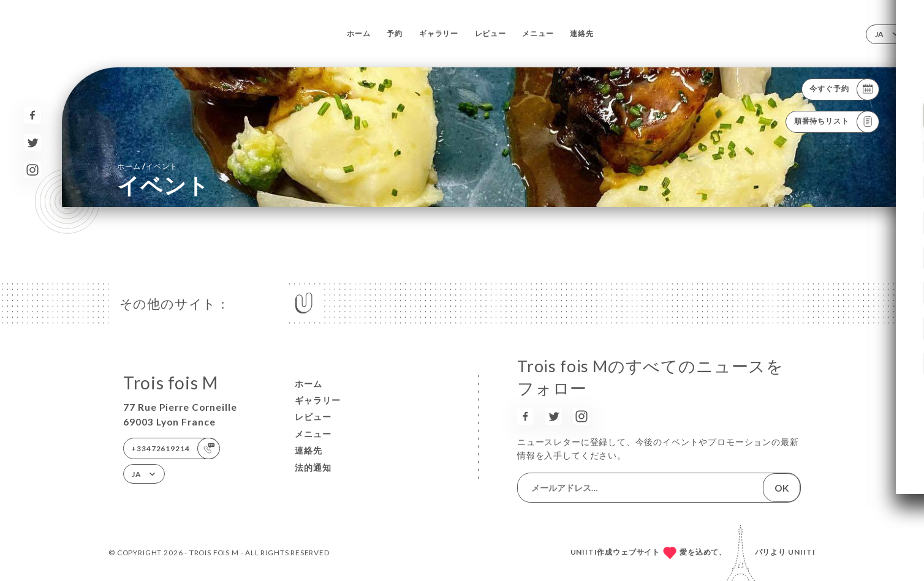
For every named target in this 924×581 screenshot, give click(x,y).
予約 (395, 33)
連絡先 (581, 33)
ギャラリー (439, 33)
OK (782, 488)
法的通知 (313, 467)
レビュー (490, 33)
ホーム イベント (147, 166)
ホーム (358, 33)
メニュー (538, 33)
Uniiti (802, 552)
